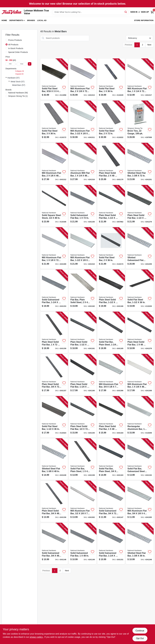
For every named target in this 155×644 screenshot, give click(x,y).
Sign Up (145, 12)
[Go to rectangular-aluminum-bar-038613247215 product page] (140, 417)
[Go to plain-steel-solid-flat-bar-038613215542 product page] (54, 375)
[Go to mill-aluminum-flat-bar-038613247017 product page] (83, 502)
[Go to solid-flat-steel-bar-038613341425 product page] (54, 417)
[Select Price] (30, 64)
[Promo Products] (7, 40)
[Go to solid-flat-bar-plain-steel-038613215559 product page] (83, 459)
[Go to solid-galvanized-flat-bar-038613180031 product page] (83, 206)
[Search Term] (90, 12)
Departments (16, 20)
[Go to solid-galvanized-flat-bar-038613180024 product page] (83, 544)
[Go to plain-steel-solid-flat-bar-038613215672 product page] (140, 206)
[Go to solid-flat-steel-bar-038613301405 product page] (111, 248)
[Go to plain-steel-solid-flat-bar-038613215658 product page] (111, 164)
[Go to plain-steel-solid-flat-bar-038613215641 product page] (111, 290)
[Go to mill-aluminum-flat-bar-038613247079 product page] (54, 248)
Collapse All (19, 71)
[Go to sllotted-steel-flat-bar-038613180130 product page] (54, 459)
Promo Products (15, 40)
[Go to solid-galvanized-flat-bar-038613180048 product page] (111, 544)
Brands (31, 20)
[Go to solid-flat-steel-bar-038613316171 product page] (111, 121)
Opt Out (140, 638)
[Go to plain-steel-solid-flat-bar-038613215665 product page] (140, 333)
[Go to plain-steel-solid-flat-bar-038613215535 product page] (54, 502)
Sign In (134, 12)
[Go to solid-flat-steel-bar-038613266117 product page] (54, 79)
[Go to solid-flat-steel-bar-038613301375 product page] (54, 121)
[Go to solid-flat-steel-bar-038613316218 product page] (140, 290)
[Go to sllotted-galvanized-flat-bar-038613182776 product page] (140, 248)
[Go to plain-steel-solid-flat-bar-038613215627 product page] (111, 417)
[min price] (10, 64)
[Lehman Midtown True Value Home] (12, 12)
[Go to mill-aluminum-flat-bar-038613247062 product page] (140, 375)
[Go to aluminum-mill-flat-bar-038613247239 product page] (83, 164)
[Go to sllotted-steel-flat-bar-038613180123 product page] (140, 544)
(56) (18, 93)
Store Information (144, 20)
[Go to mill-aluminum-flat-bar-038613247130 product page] (54, 164)
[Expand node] (6, 78)
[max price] (22, 64)
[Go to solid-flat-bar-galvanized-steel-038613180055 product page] (140, 459)
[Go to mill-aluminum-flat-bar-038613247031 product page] (140, 502)
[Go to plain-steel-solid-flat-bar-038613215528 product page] (83, 417)
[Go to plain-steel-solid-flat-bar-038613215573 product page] (83, 375)
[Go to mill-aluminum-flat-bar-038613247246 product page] (140, 79)
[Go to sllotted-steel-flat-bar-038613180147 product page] (140, 164)
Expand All (20, 74)
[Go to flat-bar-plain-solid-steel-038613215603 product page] (83, 290)
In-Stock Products (16, 48)
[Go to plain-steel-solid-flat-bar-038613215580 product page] (83, 333)
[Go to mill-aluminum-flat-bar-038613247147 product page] (83, 79)
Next (149, 45)
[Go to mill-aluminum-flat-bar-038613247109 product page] (83, 248)
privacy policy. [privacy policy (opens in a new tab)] (36, 637)
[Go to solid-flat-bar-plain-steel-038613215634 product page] (111, 333)
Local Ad (42, 20)
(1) (18, 96)
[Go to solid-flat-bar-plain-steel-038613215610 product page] (111, 459)
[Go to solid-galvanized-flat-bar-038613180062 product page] (54, 290)
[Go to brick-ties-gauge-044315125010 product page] (140, 121)
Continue (140, 631)
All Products (13, 45)
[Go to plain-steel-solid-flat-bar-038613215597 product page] (111, 206)
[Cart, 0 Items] (152, 12)
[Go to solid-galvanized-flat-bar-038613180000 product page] (111, 502)
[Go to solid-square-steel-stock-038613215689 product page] (54, 206)
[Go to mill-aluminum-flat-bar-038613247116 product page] (83, 121)
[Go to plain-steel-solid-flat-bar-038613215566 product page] (54, 333)
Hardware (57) (14, 78)
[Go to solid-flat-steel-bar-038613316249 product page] (111, 79)
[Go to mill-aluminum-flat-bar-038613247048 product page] (111, 375)
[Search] (126, 12)
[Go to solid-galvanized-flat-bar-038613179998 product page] (54, 544)
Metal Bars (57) (19, 85)
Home (4, 20)
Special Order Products (18, 52)
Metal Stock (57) (18, 82)
